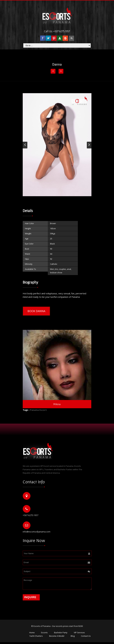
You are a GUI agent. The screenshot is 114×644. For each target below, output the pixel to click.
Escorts (44, 634)
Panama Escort (38, 410)
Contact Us (86, 638)
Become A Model (57, 638)
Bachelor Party (61, 634)
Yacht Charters (36, 638)
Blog (73, 638)
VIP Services (79, 634)
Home (32, 634)
